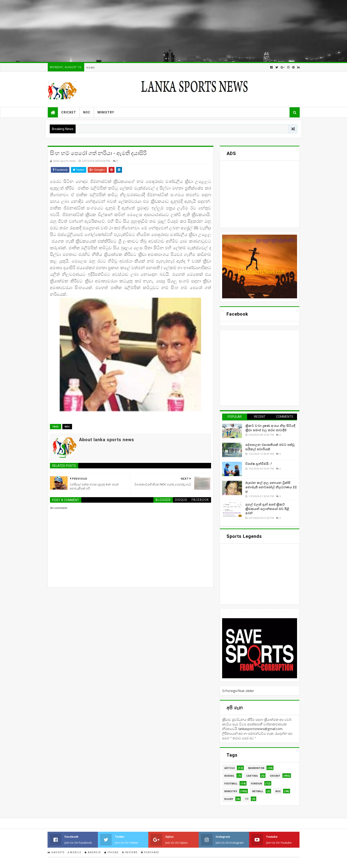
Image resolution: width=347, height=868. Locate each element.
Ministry (106, 112)
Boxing (229, 776)
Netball (258, 791)
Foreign (256, 783)
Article (230, 768)
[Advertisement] (133, 31)
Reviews (130, 852)
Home (91, 68)
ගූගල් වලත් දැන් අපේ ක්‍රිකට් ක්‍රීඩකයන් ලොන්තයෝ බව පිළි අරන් (267, 509)
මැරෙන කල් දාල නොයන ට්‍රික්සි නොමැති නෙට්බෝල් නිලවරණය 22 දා (271, 487)
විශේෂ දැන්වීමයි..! (259, 464)
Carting (252, 776)
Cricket (69, 112)
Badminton (256, 768)
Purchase (150, 852)
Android (93, 852)
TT (247, 799)
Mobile (75, 852)
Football (231, 783)
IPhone (112, 852)
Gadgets (56, 852)
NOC (87, 112)
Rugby (229, 799)
